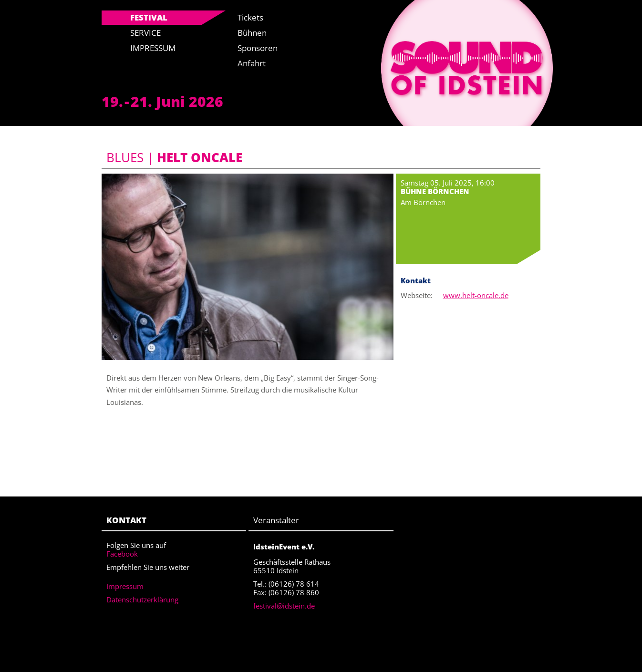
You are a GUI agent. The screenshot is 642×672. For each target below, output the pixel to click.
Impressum (153, 48)
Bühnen (252, 33)
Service (145, 33)
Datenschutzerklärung (142, 600)
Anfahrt (252, 63)
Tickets (250, 17)
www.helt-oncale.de (476, 295)
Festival (149, 17)
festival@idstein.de (284, 606)
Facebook (122, 554)
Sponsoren (258, 48)
